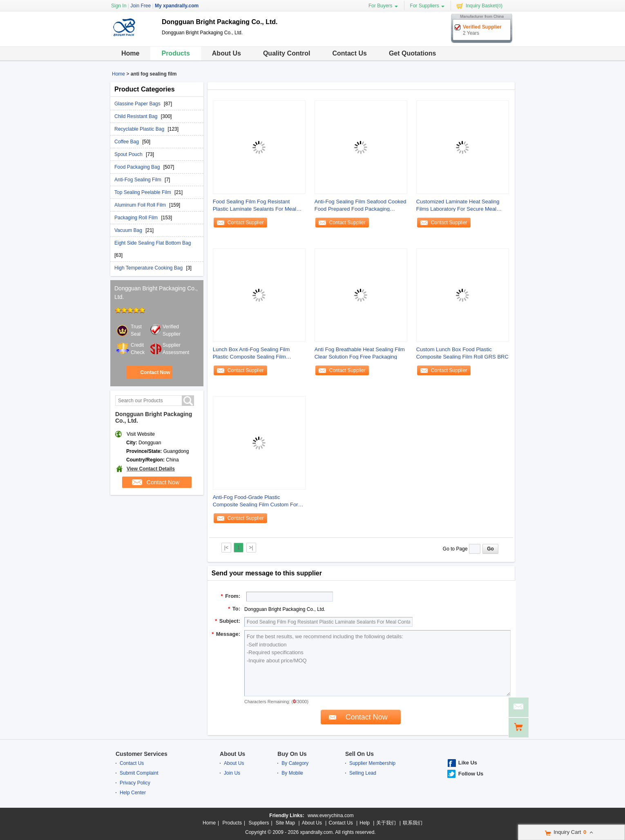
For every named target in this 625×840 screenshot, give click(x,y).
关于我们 (386, 823)
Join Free (141, 6)
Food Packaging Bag (138, 167)
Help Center (133, 793)
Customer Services (142, 754)
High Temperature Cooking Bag (149, 268)
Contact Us (349, 53)
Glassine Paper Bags (138, 104)
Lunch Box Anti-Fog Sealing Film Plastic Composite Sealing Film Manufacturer (251, 353)
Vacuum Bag (129, 230)
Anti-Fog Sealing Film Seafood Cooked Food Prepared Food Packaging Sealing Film (360, 206)
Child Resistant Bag (137, 116)
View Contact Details (151, 469)
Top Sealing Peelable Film (143, 192)
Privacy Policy (135, 783)
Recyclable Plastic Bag (140, 129)
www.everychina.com (331, 815)
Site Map (285, 823)
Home (130, 53)
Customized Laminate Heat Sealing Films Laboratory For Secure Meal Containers (458, 206)
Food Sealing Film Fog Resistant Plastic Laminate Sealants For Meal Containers (254, 206)
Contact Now (155, 372)
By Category (295, 763)
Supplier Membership (372, 763)
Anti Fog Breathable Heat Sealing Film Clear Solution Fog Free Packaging (360, 353)
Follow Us (471, 774)
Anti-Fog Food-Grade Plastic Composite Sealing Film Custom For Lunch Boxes (256, 501)
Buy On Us (292, 754)
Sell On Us (359, 754)
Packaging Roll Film (137, 218)
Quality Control (287, 53)
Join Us (232, 773)
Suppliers (259, 823)
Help (365, 823)
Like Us (468, 763)
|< (226, 548)
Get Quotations (413, 53)
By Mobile (292, 773)
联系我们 (413, 823)
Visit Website (141, 434)
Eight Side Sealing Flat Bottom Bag (153, 243)
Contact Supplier (246, 223)
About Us (227, 53)
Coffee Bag (127, 142)
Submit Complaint (139, 773)
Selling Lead (363, 773)
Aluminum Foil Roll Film (141, 205)
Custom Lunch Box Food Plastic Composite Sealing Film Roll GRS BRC (462, 353)
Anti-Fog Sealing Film (138, 180)
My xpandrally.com (177, 6)
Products (175, 53)
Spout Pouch (129, 154)
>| (251, 548)
